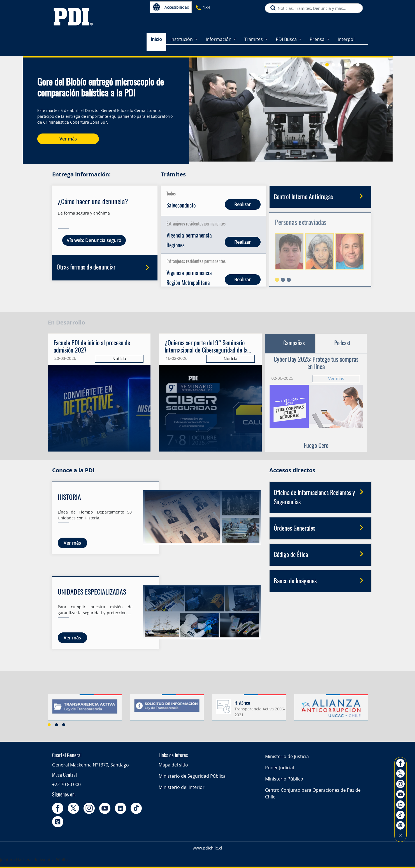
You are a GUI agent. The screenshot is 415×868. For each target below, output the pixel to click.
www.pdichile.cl (207, 848)
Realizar (243, 204)
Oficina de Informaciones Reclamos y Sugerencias (320, 496)
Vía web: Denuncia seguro (94, 240)
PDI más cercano (241, 6)
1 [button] (49, 725)
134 (207, 7)
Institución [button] (182, 36)
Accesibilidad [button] (171, 7)
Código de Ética (320, 554)
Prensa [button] (318, 36)
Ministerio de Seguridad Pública (192, 776)
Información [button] (219, 36)
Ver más (68, 135)
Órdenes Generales (320, 528)
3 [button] (64, 725)
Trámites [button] (254, 36)
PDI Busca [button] (287, 36)
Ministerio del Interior (182, 787)
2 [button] (57, 725)
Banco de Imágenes (320, 581)
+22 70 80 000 (66, 784)
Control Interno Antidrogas (320, 197)
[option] (85, 710)
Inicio (156, 36)
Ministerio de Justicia (287, 756)
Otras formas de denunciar (105, 268)
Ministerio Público (284, 779)
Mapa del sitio (173, 765)
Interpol (346, 36)
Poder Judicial (280, 768)
